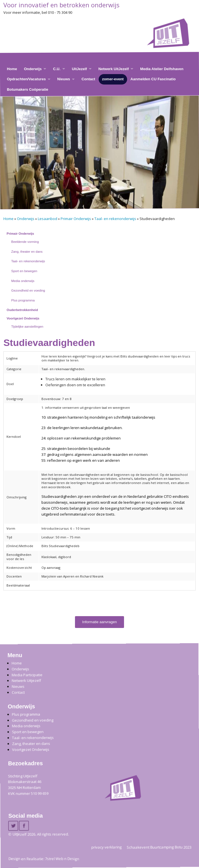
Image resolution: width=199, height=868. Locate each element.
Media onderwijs (23, 281)
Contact (88, 79)
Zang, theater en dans (27, 252)
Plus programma (23, 300)
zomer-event (113, 79)
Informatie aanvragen (100, 622)
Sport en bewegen (24, 271)
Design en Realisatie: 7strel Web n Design (44, 859)
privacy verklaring (107, 847)
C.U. (57, 69)
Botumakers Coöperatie (27, 89)
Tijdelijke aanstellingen (27, 327)
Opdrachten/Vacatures (26, 79)
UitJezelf (79, 69)
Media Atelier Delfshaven (162, 69)
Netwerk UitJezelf (114, 69)
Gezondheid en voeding (28, 290)
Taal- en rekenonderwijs (115, 219)
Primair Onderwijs (76, 219)
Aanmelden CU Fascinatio (153, 79)
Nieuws (64, 79)
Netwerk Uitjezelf (26, 681)
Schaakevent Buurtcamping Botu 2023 (159, 847)
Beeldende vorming (25, 242)
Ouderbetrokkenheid (22, 310)
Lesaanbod (47, 219)
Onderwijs (33, 69)
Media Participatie (27, 675)
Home (12, 69)
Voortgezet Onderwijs (23, 318)
